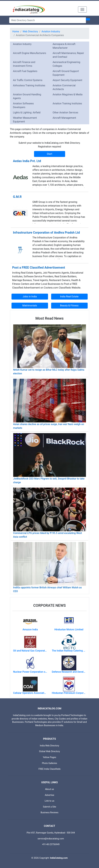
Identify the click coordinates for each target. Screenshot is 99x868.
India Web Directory (49, 746)
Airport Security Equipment (67, 80)
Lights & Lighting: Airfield (27, 113)
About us (49, 789)
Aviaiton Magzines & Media (68, 94)
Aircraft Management (64, 118)
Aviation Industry (51, 31)
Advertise (49, 795)
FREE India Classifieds (50, 769)
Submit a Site (49, 807)
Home (16, 31)
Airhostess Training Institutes (29, 85)
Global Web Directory (50, 751)
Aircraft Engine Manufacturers (30, 53)
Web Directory (30, 31)
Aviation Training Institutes (67, 104)
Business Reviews (49, 813)
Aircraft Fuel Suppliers (25, 71)
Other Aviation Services (66, 113)
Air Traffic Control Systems (28, 80)
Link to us (50, 801)
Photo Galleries (49, 763)
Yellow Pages (49, 757)
